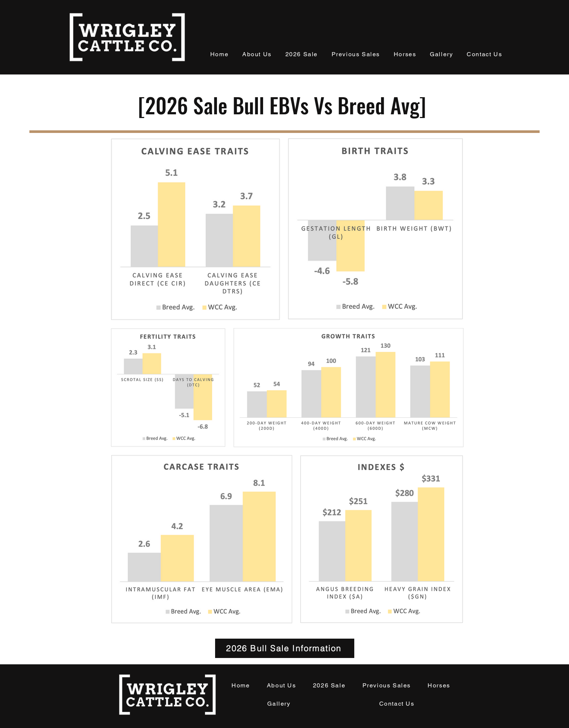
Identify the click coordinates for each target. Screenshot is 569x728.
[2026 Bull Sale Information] (285, 648)
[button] (257, 55)
